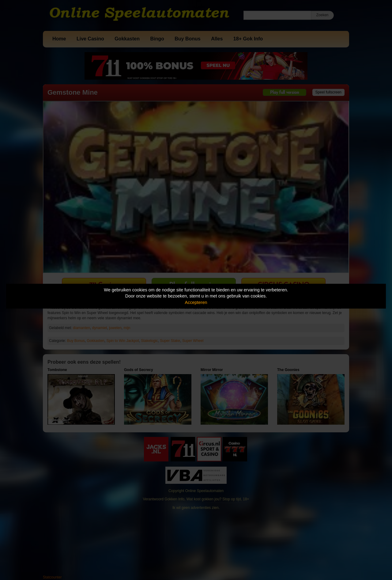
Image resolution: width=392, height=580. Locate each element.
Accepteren (196, 302)
